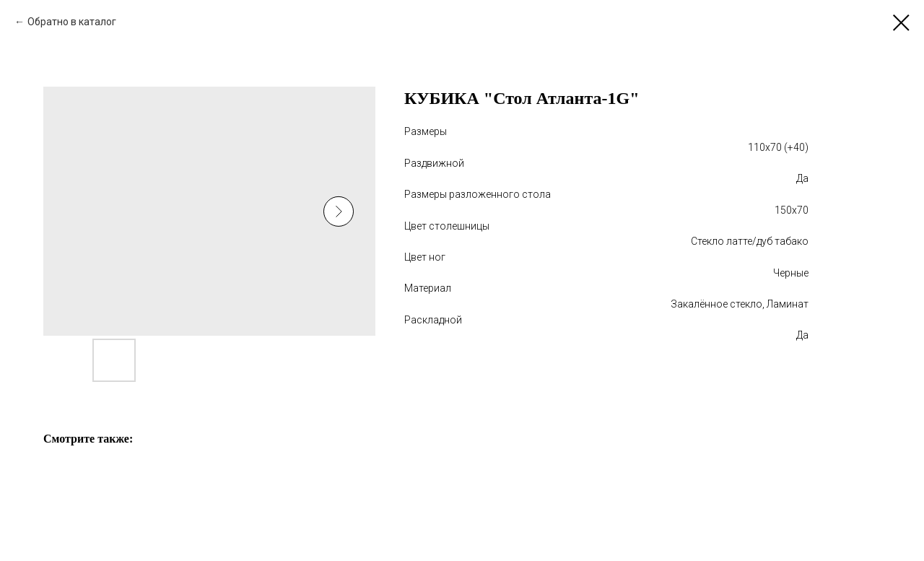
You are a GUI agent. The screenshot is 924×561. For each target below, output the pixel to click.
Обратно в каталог (72, 22)
